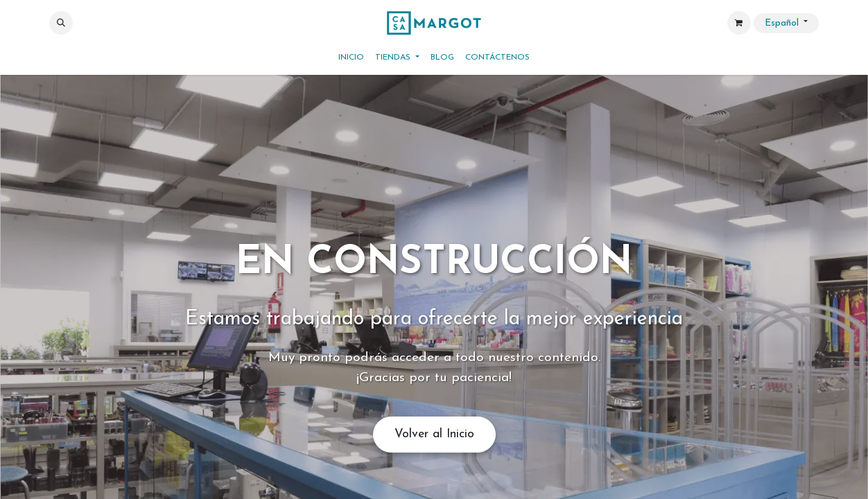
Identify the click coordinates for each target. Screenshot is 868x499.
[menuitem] (351, 58)
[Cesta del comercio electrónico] (739, 23)
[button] (61, 23)
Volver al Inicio (434, 434)
